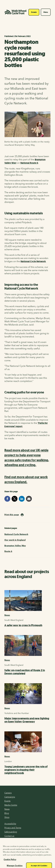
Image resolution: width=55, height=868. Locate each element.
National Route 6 (29, 163)
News (7, 615)
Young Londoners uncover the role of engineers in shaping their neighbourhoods (26, 770)
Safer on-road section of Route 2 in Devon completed (25, 672)
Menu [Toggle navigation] (46, 12)
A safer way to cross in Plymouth (23, 625)
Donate (34, 12)
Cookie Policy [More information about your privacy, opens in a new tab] (10, 863)
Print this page (12, 515)
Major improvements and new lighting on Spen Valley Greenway (27, 720)
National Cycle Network (33, 261)
